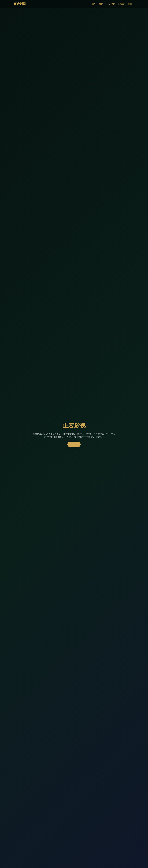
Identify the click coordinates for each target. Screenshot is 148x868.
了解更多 (74, 444)
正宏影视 (20, 4)
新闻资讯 (131, 4)
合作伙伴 (112, 4)
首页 (94, 4)
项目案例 (102, 4)
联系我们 (121, 4)
